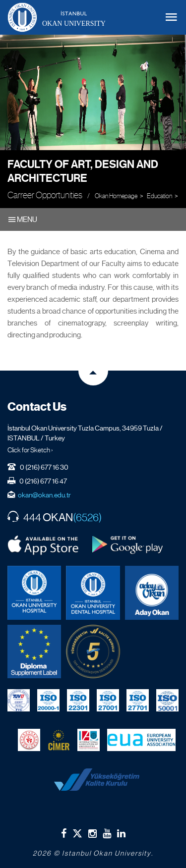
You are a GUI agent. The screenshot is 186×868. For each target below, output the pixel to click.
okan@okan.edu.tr (44, 495)
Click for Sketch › (30, 450)
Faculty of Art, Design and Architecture (83, 171)
